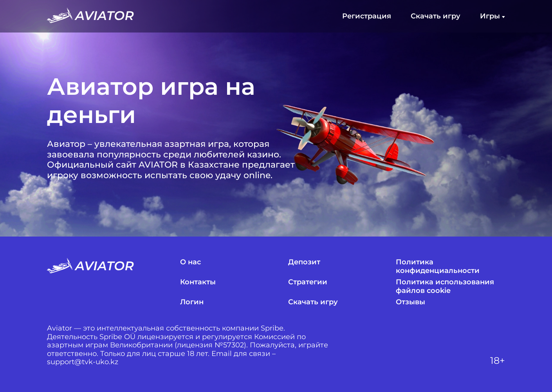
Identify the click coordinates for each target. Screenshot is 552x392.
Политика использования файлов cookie (445, 286)
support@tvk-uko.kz (83, 362)
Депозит (304, 262)
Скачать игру (436, 16)
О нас (190, 262)
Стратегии (308, 282)
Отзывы (410, 302)
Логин (192, 302)
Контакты (198, 282)
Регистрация (367, 16)
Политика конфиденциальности (438, 266)
